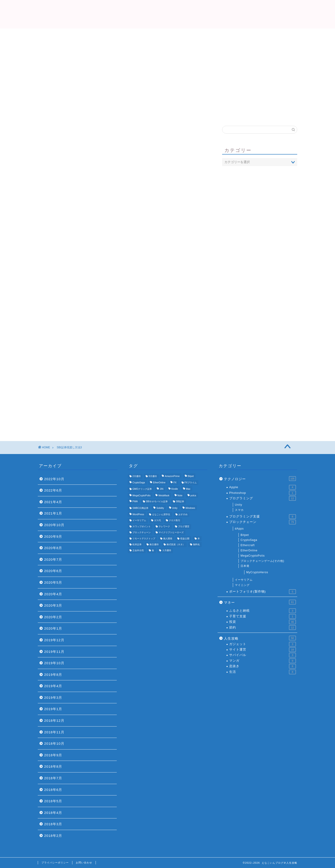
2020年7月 (53, 559)
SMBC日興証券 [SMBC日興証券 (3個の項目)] (140, 508)
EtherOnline (249, 550)
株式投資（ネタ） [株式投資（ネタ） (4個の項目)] (176, 544)
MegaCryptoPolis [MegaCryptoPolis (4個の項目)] (141, 496)
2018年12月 (54, 720)
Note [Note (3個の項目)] (180, 496)
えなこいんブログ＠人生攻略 (167, 14)
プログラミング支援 (263, 517)
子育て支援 (263, 616)
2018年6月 (53, 790)
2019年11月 (54, 652)
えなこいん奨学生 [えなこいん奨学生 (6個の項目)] (161, 514)
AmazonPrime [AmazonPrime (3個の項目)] (172, 476)
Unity (239, 505)
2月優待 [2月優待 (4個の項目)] (137, 476)
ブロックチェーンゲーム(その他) (262, 561)
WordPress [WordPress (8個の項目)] (138, 514)
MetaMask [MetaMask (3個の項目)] (164, 496)
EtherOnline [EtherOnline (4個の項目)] (159, 483)
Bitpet (245, 535)
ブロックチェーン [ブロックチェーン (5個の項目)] (142, 533)
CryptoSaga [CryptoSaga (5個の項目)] (139, 483)
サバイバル (263, 655)
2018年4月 (53, 813)
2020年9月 (53, 536)
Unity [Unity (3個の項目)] (175, 508)
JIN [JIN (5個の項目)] (162, 489)
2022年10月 (54, 479)
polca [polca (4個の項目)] (193, 496)
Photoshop (263, 493)
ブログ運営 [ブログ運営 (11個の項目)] (184, 526)
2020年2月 (53, 617)
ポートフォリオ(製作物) (263, 592)
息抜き (263, 666)
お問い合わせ (84, 863)
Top (113, 103)
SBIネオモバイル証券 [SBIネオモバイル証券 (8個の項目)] (157, 502)
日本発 (245, 566)
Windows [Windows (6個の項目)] (190, 508)
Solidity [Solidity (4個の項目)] (160, 508)
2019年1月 (53, 709)
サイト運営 (263, 650)
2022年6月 (53, 490)
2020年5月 (53, 582)
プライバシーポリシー (55, 863)
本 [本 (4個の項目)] (199, 539)
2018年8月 (53, 766)
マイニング (242, 585)
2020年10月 (54, 525)
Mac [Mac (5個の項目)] (188, 489)
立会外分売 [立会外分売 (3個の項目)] (138, 551)
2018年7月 (53, 778)
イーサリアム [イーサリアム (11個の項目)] (139, 521)
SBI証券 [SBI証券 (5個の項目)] (180, 502)
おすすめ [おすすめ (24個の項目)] (183, 514)
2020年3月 (53, 605)
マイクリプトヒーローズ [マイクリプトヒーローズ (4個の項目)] (171, 533)
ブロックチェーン (263, 522)
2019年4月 (53, 686)
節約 (263, 628)
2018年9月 (53, 755)
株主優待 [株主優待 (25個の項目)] (154, 544)
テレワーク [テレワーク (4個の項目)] (164, 526)
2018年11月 (54, 732)
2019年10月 (54, 663)
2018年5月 (53, 801)
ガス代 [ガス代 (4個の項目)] (157, 521)
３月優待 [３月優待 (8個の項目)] (167, 551)
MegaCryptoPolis (253, 556)
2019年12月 (54, 640)
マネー (260, 602)
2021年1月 (53, 513)
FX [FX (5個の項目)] (175, 483)
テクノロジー (260, 479)
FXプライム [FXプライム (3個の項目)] (191, 483)
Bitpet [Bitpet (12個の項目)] (191, 476)
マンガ (263, 661)
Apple (263, 487)
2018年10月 (54, 743)
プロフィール (167, 103)
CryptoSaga (249, 540)
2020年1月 (53, 628)
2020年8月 (53, 548)
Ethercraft (248, 545)
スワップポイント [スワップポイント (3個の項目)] (142, 526)
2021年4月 (53, 502)
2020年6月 (53, 571)
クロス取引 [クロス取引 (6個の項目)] (175, 521)
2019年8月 (53, 675)
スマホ (239, 510)
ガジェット (263, 644)
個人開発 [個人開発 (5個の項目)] (168, 539)
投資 (263, 622)
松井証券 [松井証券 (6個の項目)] (137, 544)
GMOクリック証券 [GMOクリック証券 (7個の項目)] (142, 489)
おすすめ (222, 103)
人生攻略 (260, 638)
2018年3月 (53, 824)
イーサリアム (244, 580)
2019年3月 (53, 698)
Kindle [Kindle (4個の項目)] (175, 489)
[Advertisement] (167, 63)
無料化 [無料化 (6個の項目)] (196, 544)
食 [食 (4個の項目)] (153, 551)
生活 (263, 672)
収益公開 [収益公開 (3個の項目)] (185, 539)
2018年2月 (53, 836)
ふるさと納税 (263, 611)
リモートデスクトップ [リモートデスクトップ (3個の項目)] (144, 539)
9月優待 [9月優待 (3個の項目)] (153, 476)
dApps (239, 529)
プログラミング (263, 498)
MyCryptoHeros (257, 572)
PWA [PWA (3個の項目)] (135, 502)
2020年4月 (53, 594)
